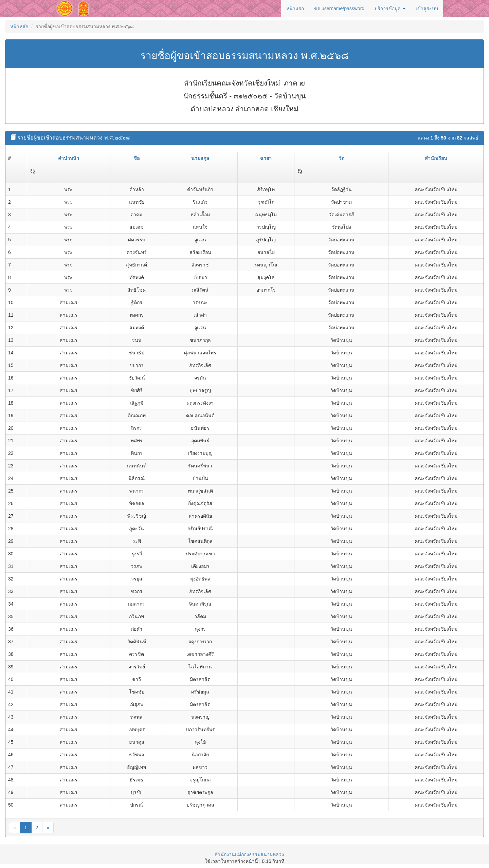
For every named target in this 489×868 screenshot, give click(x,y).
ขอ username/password (339, 8)
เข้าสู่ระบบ (427, 8)
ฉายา (266, 158)
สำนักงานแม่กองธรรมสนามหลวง (249, 854)
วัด (341, 158)
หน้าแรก (295, 8)
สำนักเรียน (436, 158)
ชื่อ (137, 158)
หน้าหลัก (19, 26)
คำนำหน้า (69, 158)
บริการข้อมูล (390, 8)
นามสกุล (200, 158)
